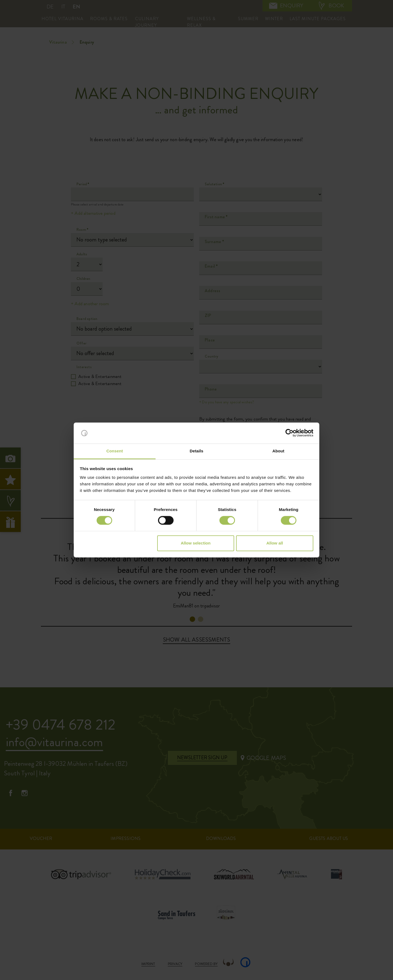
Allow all (275, 543)
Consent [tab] (115, 451)
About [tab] (278, 451)
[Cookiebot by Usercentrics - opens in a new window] (289, 433)
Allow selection (196, 543)
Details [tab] (196, 451)
